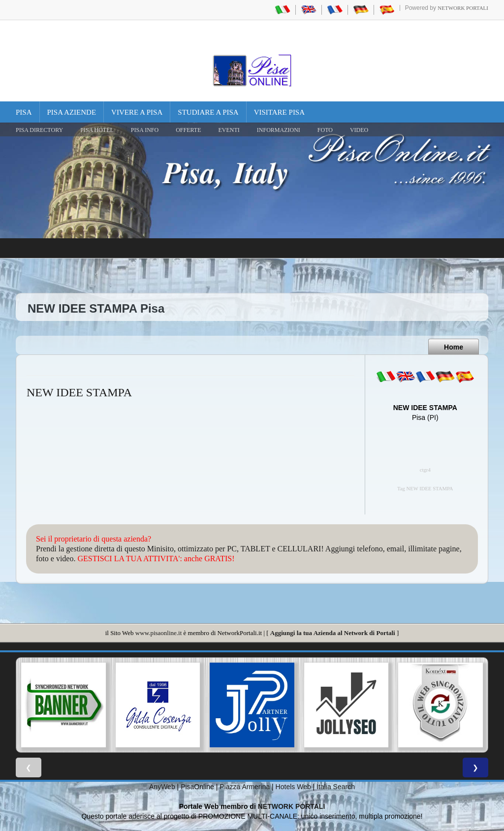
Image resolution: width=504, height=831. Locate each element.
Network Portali (463, 8)
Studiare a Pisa (208, 112)
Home (454, 347)
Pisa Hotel (97, 130)
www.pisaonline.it (158, 633)
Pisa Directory (39, 130)
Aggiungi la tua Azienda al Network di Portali (333, 633)
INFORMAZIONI (279, 130)
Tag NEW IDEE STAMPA (425, 489)
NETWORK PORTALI (292, 806)
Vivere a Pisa (137, 112)
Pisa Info (145, 130)
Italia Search (336, 787)
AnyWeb (162, 787)
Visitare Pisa (279, 112)
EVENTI (229, 130)
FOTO (325, 130)
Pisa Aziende (72, 112)
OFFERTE (188, 130)
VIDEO (359, 130)
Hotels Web (293, 787)
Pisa (24, 112)
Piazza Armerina (245, 787)
